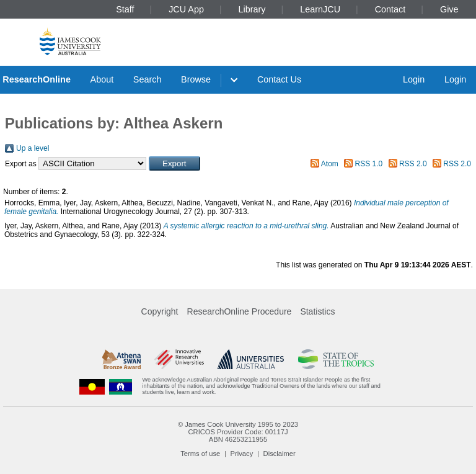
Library (252, 9)
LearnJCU (320, 9)
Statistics (317, 311)
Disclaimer (280, 454)
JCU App (186, 9)
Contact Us (279, 79)
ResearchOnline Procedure (240, 311)
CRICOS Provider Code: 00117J (238, 432)
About (102, 79)
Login (414, 79)
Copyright (160, 311)
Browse (196, 79)
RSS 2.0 (413, 164)
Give (449, 9)
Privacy (242, 454)
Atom (330, 164)
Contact (390, 9)
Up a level (33, 148)
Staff (125, 9)
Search (148, 79)
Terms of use (200, 454)
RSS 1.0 (369, 164)
